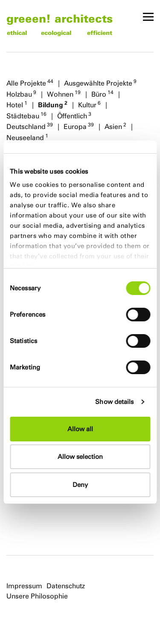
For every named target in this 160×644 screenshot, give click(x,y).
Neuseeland (27, 137)
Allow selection (80, 457)
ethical (17, 33)
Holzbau (21, 94)
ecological (56, 33)
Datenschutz (66, 586)
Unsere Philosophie (37, 596)
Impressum (24, 586)
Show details (114, 402)
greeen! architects (60, 18)
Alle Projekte (30, 83)
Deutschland (30, 126)
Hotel (17, 104)
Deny (80, 485)
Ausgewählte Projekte (100, 83)
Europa (79, 126)
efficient (100, 33)
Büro (102, 94)
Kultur (89, 104)
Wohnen (64, 94)
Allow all (80, 429)
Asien (115, 126)
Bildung (53, 104)
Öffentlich (74, 115)
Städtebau (26, 115)
